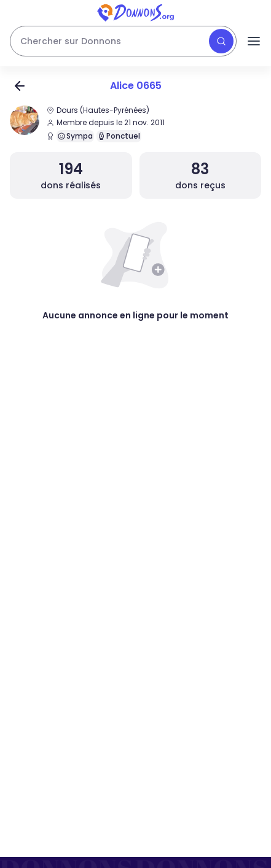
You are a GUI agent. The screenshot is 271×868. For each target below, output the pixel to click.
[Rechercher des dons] (123, 41)
